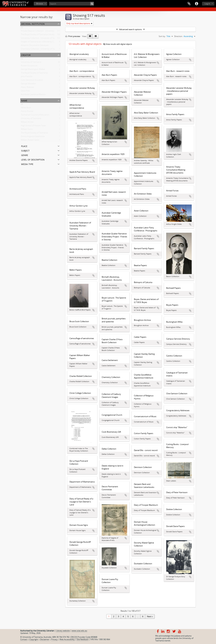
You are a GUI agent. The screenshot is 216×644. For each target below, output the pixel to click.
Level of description (33, 159)
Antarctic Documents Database (35, 46)
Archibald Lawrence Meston (33, 95)
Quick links (196, 4)
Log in (207, 4)
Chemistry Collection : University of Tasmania (41, 49)
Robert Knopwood (29, 66)
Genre (25, 155)
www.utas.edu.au (79, 631)
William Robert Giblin (30, 141)
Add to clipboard (93, 60)
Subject (25, 150)
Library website (63, 631)
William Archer (27, 123)
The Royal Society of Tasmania (34, 73)
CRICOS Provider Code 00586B (84, 637)
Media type (27, 164)
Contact (24, 639)
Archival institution (33, 24)
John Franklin (27, 77)
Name (24, 100)
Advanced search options (130, 29)
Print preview (73, 36)
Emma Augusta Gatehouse (33, 137)
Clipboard (189, 4)
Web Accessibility (67, 639)
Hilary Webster (27, 88)
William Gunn (27, 130)
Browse (40, 4)
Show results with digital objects (118, 44)
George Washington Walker (33, 70)
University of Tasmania (31, 63)
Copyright (34, 639)
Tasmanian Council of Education (35, 115)
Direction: (178, 36)
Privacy (54, 639)
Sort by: (162, 36)
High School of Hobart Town (33, 126)
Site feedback (83, 639)
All (22, 28)
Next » (150, 616)
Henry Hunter (27, 112)
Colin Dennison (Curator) (32, 81)
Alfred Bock (26, 108)
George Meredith (28, 84)
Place (24, 146)
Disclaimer (45, 639)
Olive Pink (25, 91)
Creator (26, 55)
